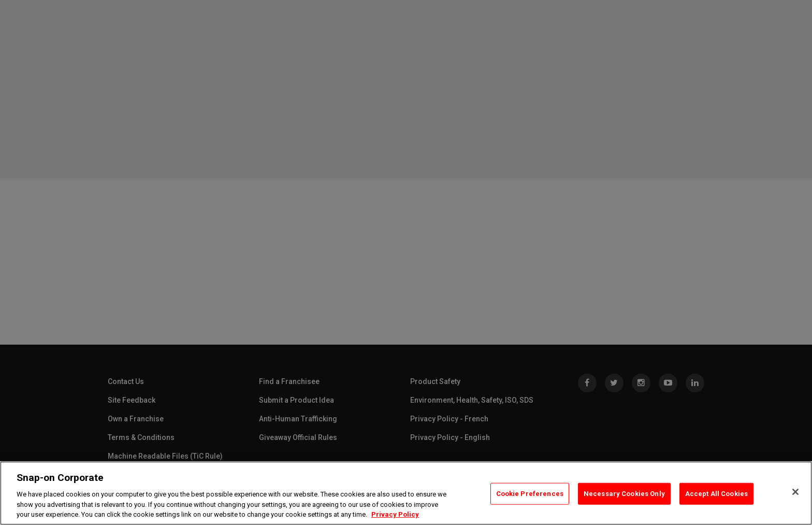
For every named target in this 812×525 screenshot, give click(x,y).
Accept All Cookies (716, 494)
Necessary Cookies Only (624, 494)
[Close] (795, 492)
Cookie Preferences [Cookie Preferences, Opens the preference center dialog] (530, 494)
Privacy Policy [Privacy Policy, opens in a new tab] (395, 514)
